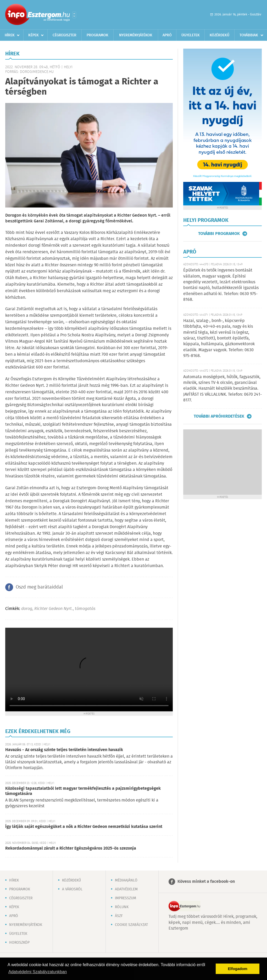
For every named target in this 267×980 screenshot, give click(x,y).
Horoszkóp (19, 943)
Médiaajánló (126, 880)
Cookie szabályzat (131, 925)
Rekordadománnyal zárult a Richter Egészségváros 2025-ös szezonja (71, 848)
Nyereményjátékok (136, 35)
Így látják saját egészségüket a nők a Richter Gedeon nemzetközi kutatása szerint (84, 827)
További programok (219, 234)
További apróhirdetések (219, 416)
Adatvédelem (126, 889)
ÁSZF (119, 916)
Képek (34, 35)
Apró (167, 35)
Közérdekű (219, 35)
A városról (72, 889)
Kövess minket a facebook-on (206, 882)
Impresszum (126, 898)
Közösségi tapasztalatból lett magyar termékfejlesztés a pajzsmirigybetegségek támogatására (83, 791)
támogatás (85, 609)
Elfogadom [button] (238, 969)
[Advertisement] (222, 462)
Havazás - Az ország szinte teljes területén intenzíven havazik (64, 750)
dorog (27, 609)
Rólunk (122, 907)
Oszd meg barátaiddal (39, 587)
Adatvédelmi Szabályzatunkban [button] (38, 972)
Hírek (10, 35)
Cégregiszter (65, 35)
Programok (98, 35)
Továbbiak (249, 35)
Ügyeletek (191, 35)
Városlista (74, 15)
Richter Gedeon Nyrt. (54, 609)
